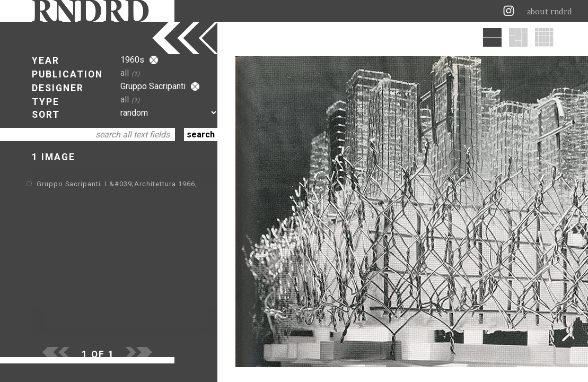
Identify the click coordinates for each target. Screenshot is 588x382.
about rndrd (550, 12)
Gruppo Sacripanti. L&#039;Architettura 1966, (117, 184)
